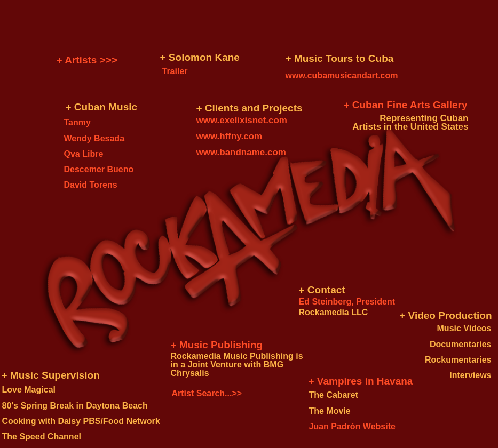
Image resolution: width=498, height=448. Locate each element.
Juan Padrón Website (352, 426)
